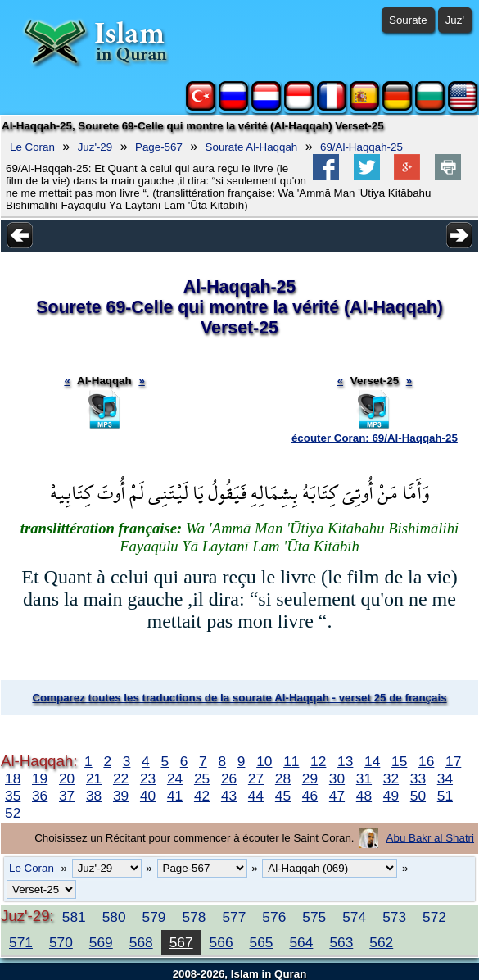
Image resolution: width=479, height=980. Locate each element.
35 (13, 796)
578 (194, 917)
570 (61, 942)
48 (364, 796)
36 (40, 796)
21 (94, 778)
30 (337, 778)
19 (40, 778)
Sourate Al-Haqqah (252, 147)
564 (301, 942)
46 (310, 796)
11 (291, 761)
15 (399, 761)
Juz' (455, 20)
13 (345, 761)
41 (175, 796)
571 (21, 942)
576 (274, 917)
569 (101, 942)
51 (445, 796)
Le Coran (32, 147)
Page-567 (159, 147)
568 (141, 942)
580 (114, 917)
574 (354, 917)
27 (256, 778)
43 (229, 796)
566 (221, 942)
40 (148, 796)
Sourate (408, 20)
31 (364, 778)
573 (394, 917)
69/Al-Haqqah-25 (362, 147)
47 (337, 796)
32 (391, 778)
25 (202, 778)
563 (341, 942)
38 (94, 796)
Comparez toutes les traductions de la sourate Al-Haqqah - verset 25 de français (239, 698)
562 (381, 942)
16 (426, 761)
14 (372, 761)
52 (13, 813)
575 (314, 917)
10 (264, 761)
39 (121, 796)
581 (74, 917)
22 (121, 778)
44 (256, 796)
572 (434, 917)
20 (67, 778)
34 (445, 778)
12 (318, 761)
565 (262, 942)
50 (418, 796)
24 (175, 778)
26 (229, 778)
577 (234, 917)
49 (391, 796)
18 (13, 778)
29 (310, 778)
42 (202, 796)
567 (181, 942)
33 (418, 778)
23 (148, 778)
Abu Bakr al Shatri (430, 838)
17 (453, 761)
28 (283, 778)
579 (154, 917)
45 (283, 796)
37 (67, 796)
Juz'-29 (95, 147)
